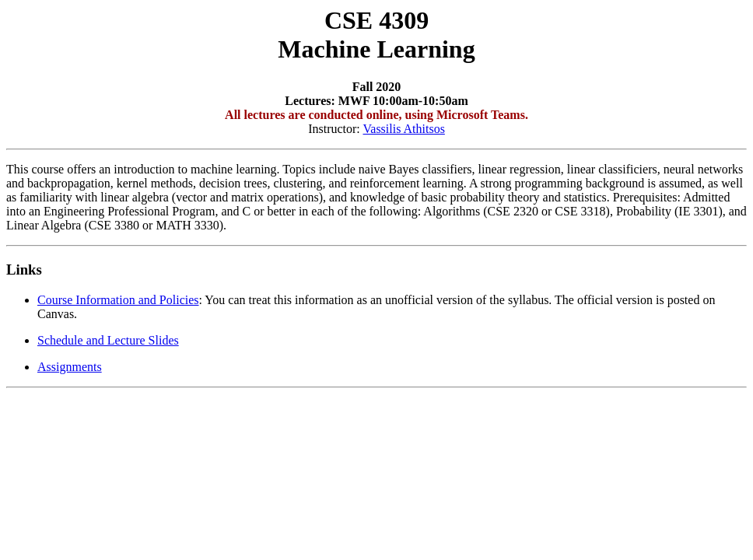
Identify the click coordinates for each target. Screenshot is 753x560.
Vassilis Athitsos (404, 129)
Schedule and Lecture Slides (108, 340)
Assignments (70, 367)
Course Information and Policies (118, 300)
